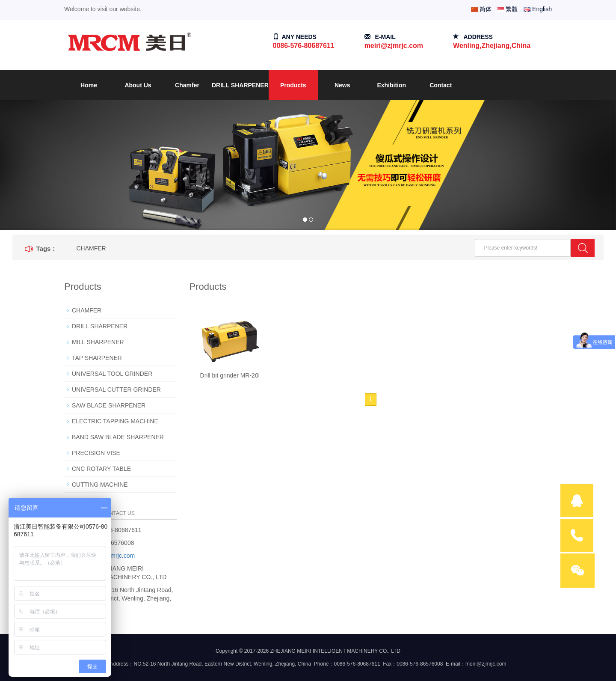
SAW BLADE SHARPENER (109, 405)
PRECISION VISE (96, 453)
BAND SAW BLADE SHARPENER (118, 437)
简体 (481, 9)
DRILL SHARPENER (240, 85)
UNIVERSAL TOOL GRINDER (112, 374)
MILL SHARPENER (98, 342)
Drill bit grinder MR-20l (230, 375)
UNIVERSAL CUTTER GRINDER (116, 390)
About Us (138, 85)
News (342, 85)
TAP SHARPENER (97, 358)
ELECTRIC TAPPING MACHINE (115, 421)
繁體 (507, 9)
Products (293, 85)
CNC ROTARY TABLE (101, 469)
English (538, 9)
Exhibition (391, 85)
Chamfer (187, 85)
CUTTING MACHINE (100, 485)
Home (89, 85)
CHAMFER (91, 248)
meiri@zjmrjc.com (394, 46)
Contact (441, 85)
